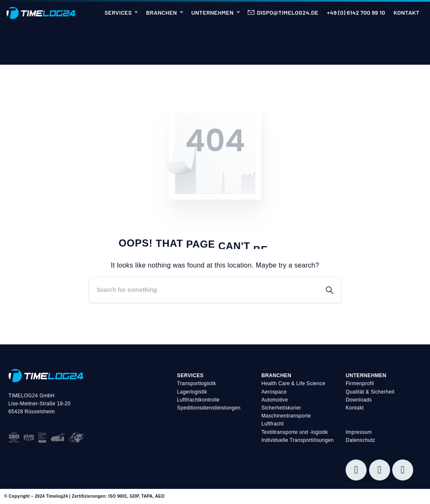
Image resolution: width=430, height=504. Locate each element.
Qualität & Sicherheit (370, 392)
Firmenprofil (360, 383)
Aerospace (274, 392)
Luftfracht (272, 424)
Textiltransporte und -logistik (294, 432)
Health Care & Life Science (293, 383)
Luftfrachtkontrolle (198, 400)
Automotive (274, 400)
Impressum (359, 432)
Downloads (359, 400)
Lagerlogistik (192, 392)
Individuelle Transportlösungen (297, 440)
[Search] (204, 290)
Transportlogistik (197, 383)
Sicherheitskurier (281, 408)
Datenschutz (360, 440)
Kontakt (355, 408)
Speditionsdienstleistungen (209, 408)
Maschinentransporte (286, 416)
